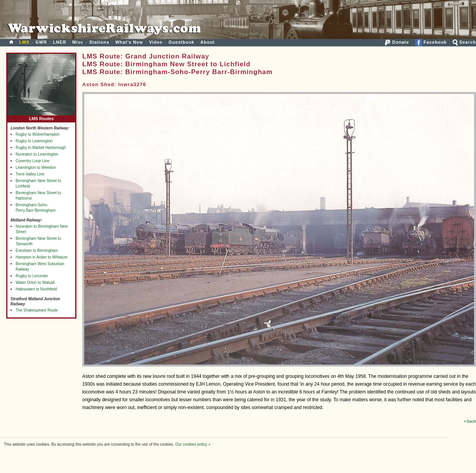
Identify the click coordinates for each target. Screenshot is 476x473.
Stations (99, 42)
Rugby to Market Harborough (41, 148)
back (470, 421)
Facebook (431, 42)
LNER (60, 42)
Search (464, 42)
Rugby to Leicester (32, 276)
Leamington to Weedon (36, 167)
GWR (41, 42)
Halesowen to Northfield (36, 289)
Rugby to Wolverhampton (38, 134)
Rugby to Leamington (34, 141)
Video (156, 42)
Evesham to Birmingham (37, 251)
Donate (397, 42)
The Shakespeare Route (37, 310)
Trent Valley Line (30, 174)
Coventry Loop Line (33, 161)
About (208, 42)
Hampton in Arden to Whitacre (42, 257)
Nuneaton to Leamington (37, 154)
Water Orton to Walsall (35, 283)
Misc (78, 42)
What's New (129, 42)
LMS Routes (41, 117)
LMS (24, 42)
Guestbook (181, 42)
